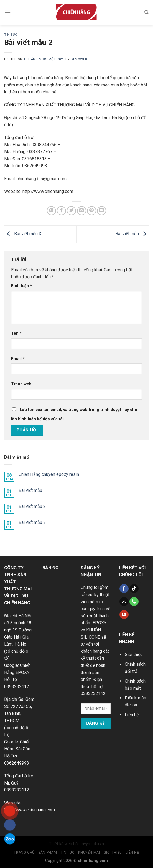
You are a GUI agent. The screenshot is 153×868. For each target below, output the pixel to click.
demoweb (79, 59)
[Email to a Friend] (82, 211)
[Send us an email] (124, 602)
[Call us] (134, 602)
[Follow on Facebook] (124, 589)
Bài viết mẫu (132, 234)
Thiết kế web (61, 844)
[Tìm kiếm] (147, 12)
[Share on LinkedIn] (102, 211)
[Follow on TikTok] (134, 589)
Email (18, 359)
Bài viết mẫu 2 (32, 506)
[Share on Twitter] (71, 211)
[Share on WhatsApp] (51, 211)
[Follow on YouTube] (124, 615)
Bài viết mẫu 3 (23, 234)
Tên (16, 333)
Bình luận (22, 286)
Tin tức (11, 35)
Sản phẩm (48, 853)
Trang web (21, 384)
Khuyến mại (89, 853)
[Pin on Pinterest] (92, 211)
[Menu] (7, 12)
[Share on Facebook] (61, 211)
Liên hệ (132, 715)
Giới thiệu (134, 655)
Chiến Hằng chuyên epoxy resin (49, 474)
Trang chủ (24, 853)
